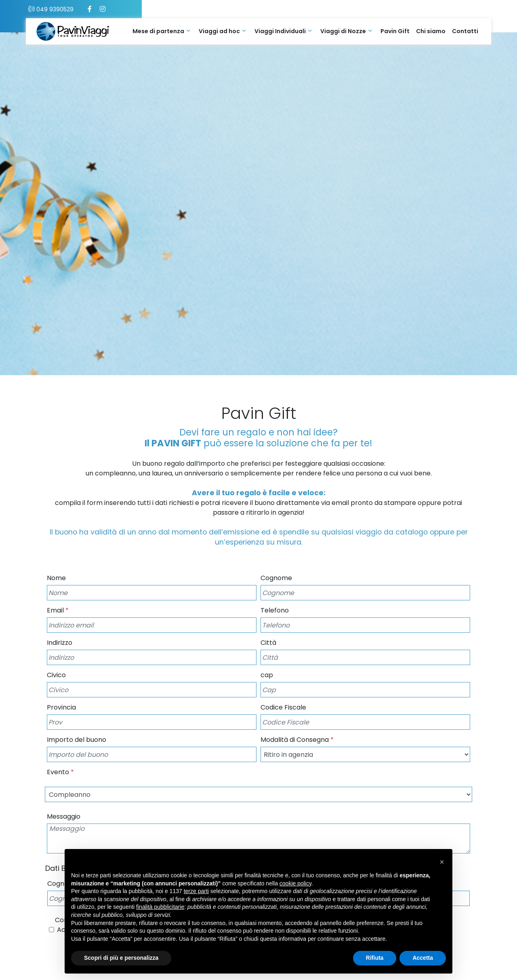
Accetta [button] (423, 958)
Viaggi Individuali (280, 31)
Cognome (276, 578)
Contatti (465, 31)
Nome (56, 578)
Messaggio (64, 816)
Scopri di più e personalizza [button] (121, 958)
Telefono (275, 610)
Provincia (61, 707)
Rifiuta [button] (375, 958)
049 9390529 (81, 9)
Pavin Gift (395, 31)
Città (268, 643)
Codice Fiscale (283, 707)
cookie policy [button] (295, 883)
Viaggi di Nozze (343, 31)
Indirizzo (60, 643)
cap (267, 675)
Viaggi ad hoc (219, 31)
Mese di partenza (158, 31)
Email (58, 610)
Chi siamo (431, 31)
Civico (56, 675)
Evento (60, 772)
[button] (442, 862)
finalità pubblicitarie (160, 907)
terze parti (196, 891)
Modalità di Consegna (297, 740)
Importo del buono (77, 740)
